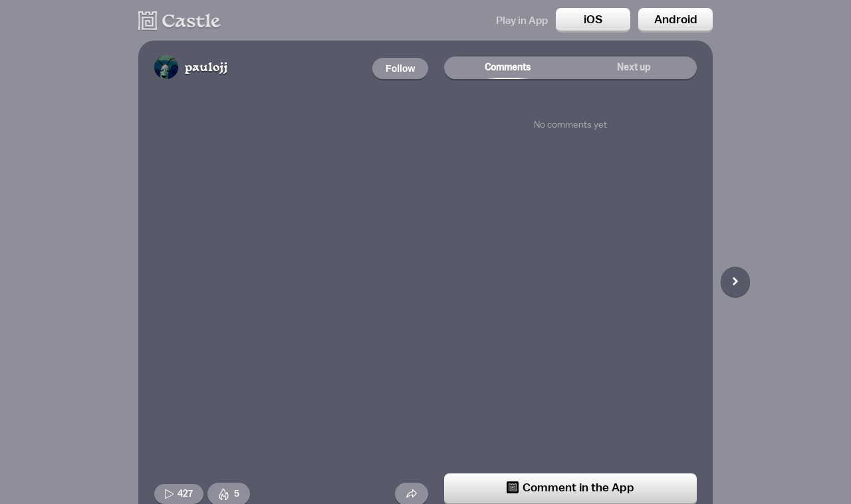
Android (676, 19)
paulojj (206, 68)
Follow (400, 68)
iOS (593, 19)
